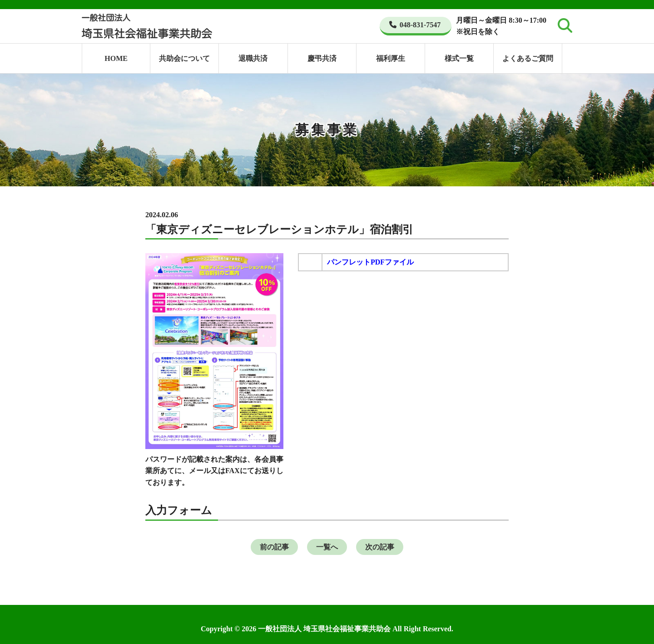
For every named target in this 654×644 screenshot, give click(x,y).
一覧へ (327, 547)
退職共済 (253, 58)
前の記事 (274, 547)
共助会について (184, 58)
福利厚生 (391, 58)
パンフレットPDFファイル (370, 262)
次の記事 (380, 547)
